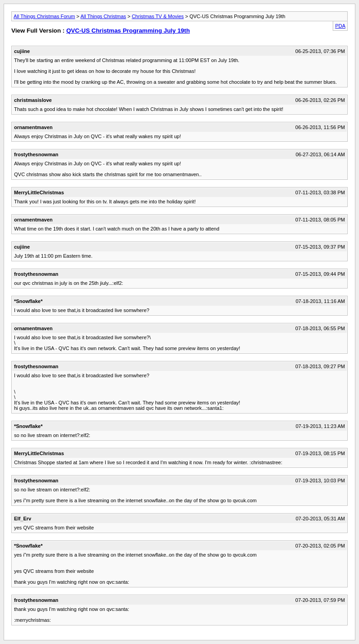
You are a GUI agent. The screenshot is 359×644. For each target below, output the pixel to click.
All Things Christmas (103, 16)
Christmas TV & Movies (158, 16)
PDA (340, 26)
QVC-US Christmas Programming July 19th (128, 31)
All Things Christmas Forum (44, 16)
